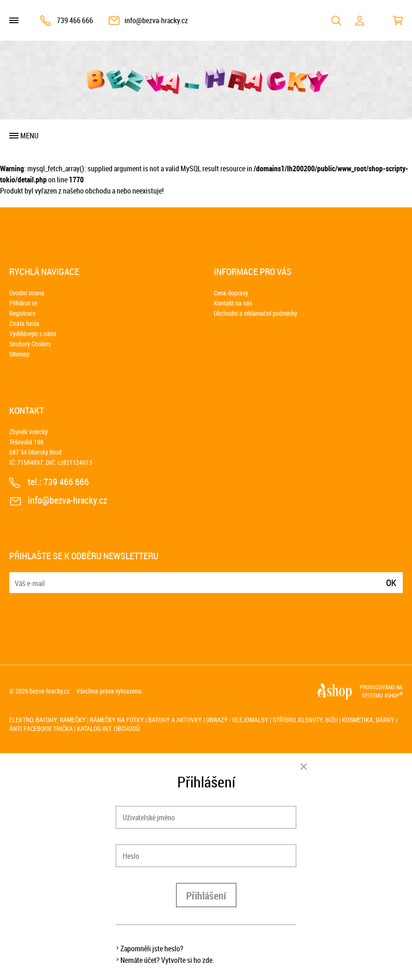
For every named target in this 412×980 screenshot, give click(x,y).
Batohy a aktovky (175, 720)
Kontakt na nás (233, 303)
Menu (29, 136)
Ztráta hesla (24, 323)
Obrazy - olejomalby (237, 720)
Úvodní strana (27, 293)
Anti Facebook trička (41, 728)
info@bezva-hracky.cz (156, 20)
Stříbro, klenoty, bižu (305, 720)
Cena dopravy (231, 293)
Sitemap (19, 354)
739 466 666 (75, 20)
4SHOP (393, 695)
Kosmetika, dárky (368, 720)
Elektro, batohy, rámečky (47, 720)
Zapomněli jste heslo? (152, 949)
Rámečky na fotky (117, 720)
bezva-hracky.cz (50, 691)
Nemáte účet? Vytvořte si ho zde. (167, 960)
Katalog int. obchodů (108, 728)
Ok (391, 583)
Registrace (22, 313)
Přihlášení (206, 896)
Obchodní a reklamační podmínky (256, 313)
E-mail (17, 577)
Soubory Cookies (30, 344)
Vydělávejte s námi (33, 334)
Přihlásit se (23, 303)
